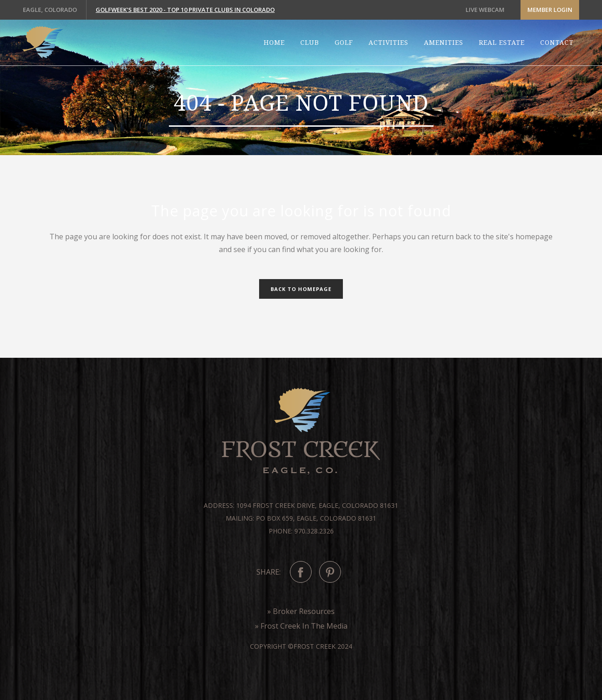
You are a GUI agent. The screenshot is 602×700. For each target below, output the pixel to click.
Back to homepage (301, 289)
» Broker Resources (301, 611)
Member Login (550, 10)
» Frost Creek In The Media (301, 626)
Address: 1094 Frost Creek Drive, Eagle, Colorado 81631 (301, 505)
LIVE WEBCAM (485, 10)
